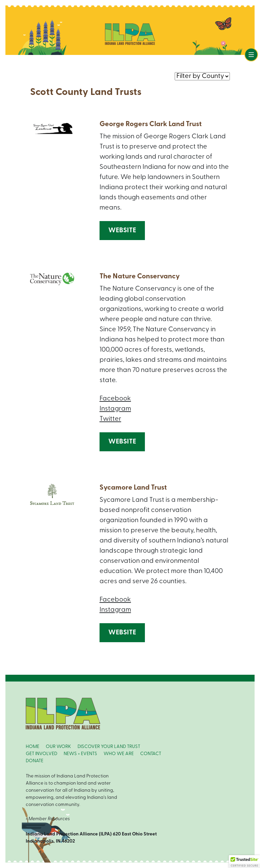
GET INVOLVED (41, 754)
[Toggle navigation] (251, 55)
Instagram (115, 409)
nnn (202, 76)
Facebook (115, 399)
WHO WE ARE (119, 754)
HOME (32, 747)
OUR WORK (58, 747)
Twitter (110, 419)
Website (122, 231)
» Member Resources (48, 819)
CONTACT (151, 754)
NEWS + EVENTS (80, 754)
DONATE (35, 761)
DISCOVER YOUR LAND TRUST (109, 747)
